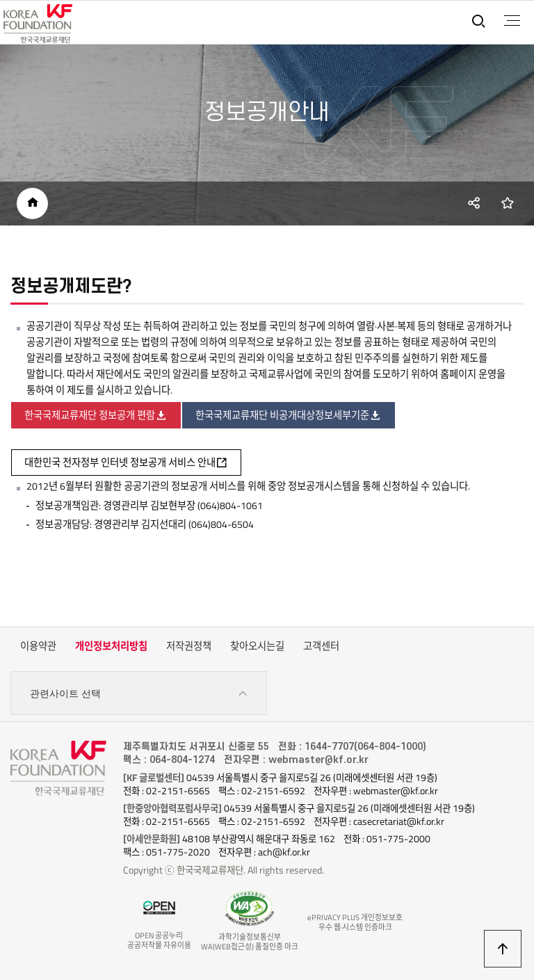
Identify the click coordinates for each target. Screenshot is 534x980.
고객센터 (321, 646)
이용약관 (38, 646)
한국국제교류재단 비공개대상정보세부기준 (289, 415)
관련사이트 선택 (139, 694)
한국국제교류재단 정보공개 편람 (96, 415)
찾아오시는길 (257, 646)
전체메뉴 (512, 21)
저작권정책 (189, 646)
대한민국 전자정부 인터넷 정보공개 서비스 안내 (126, 463)
